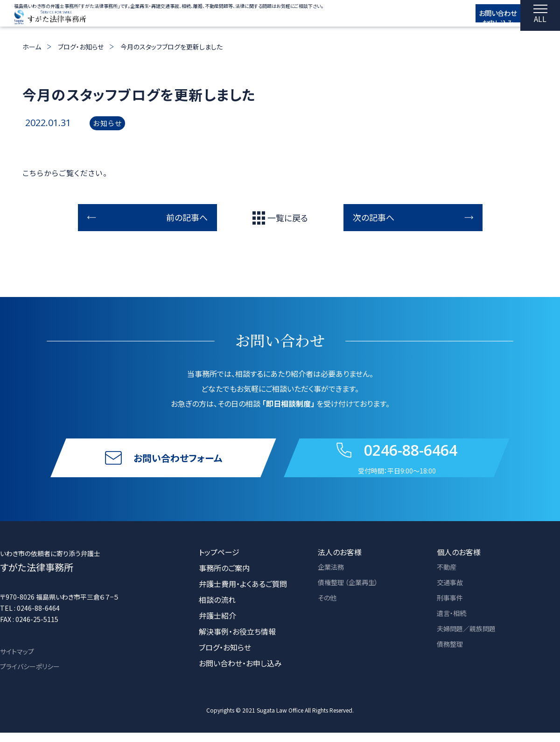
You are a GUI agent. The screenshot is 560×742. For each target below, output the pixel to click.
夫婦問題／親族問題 (470, 641)
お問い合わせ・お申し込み (240, 672)
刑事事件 (452, 609)
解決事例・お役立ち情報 (237, 641)
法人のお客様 (340, 561)
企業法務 (333, 577)
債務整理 (452, 657)
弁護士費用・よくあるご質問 (243, 593)
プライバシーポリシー (30, 676)
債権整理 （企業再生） (352, 593)
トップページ (219, 561)
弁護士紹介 (217, 625)
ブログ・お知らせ (81, 47)
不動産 (448, 577)
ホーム (32, 47)
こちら (33, 173)
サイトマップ (17, 661)
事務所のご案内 (224, 577)
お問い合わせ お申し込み (486, 17)
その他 (328, 609)
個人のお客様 (459, 561)
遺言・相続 (454, 625)
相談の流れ (217, 609)
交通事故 (452, 593)
